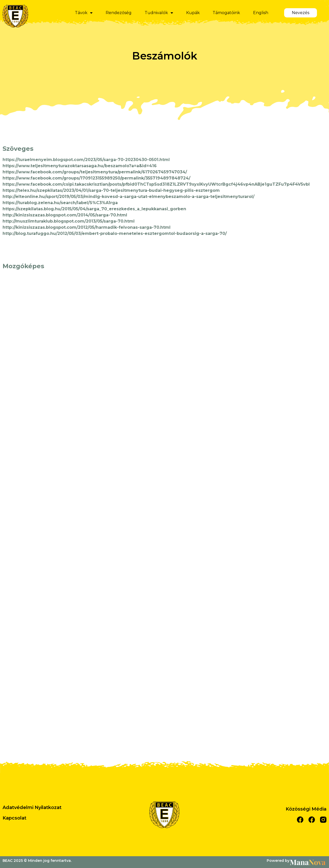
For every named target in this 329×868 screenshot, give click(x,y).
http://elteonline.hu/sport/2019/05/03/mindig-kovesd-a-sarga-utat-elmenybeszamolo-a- (99, 197)
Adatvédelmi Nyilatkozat (32, 807)
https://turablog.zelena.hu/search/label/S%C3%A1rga (60, 203)
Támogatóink (226, 13)
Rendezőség (119, 13)
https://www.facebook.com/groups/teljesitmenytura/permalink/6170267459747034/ (95, 172)
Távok (84, 13)
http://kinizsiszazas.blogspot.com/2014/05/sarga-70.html (65, 215)
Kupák (193, 13)
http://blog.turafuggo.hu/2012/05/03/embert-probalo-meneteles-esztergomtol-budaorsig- (102, 233)
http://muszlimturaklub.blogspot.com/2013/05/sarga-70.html (69, 221)
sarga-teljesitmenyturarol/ (225, 197)
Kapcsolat (14, 818)
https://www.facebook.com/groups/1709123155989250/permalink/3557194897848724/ (96, 178)
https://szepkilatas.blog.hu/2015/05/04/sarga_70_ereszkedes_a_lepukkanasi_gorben (94, 209)
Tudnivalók (159, 13)
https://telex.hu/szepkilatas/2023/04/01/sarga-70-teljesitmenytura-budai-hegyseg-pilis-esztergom (111, 190)
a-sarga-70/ (214, 233)
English (261, 13)
